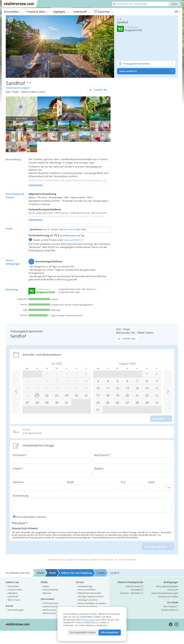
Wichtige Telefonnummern (91, 596)
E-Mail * (18, 469)
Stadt (70, 482)
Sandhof (15, 83)
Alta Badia (137, 590)
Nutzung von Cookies (168, 596)
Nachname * (102, 455)
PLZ (123, 482)
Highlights (61, 12)
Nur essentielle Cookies (83, 632)
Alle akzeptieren (110, 632)
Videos (46, 586)
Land (151, 482)
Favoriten (104, 12)
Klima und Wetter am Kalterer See (93, 603)
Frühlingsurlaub (51, 603)
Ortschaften (13, 12)
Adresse (18, 482)
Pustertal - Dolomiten (132, 593)
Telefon (99, 469)
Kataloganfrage (85, 586)
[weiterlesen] (36, 185)
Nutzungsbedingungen (167, 586)
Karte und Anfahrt (87, 590)
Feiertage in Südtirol (88, 600)
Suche (174, 4)
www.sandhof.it (147, 71)
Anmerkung (20, 496)
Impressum (173, 590)
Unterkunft (82, 12)
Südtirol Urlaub (134, 586)
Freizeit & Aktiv (38, 12)
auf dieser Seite (93, 620)
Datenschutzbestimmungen (165, 593)
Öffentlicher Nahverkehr (90, 593)
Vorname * (20, 455)
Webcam (47, 593)
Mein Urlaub (14, 600)
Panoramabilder (51, 590)
